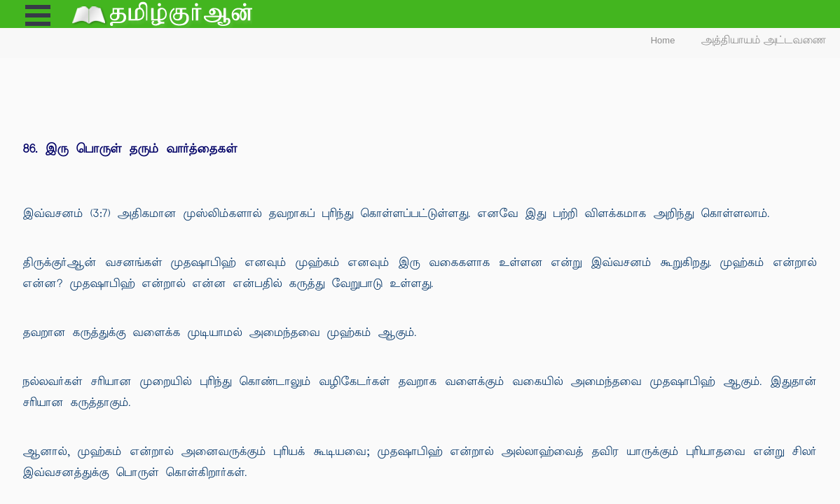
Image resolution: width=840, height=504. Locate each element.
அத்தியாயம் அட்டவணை (764, 40)
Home (663, 40)
